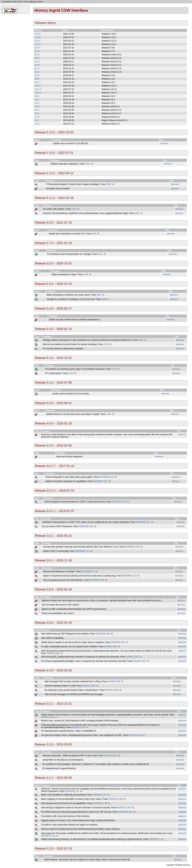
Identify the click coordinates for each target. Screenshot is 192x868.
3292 (137, 213)
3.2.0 (37, 124)
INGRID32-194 (48, 836)
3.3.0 (37, 117)
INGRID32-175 (72, 791)
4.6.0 (37, 79)
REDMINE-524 (118, 642)
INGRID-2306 (89, 686)
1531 (106, 344)
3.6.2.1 (38, 93)
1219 (114, 369)
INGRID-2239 (47, 717)
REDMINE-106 (97, 580)
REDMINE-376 (119, 502)
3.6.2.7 (38, 86)
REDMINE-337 (143, 522)
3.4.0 (37, 110)
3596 (109, 184)
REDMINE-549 (103, 634)
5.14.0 (37, 34)
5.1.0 (37, 72)
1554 (141, 340)
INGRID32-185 (115, 799)
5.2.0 (37, 68)
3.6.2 (37, 96)
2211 (100, 254)
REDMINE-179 (130, 576)
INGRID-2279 (78, 727)
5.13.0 (37, 37)
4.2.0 (37, 82)
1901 (99, 295)
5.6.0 (37, 55)
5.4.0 (37, 61)
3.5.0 (37, 106)
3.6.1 (37, 100)
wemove (164, 143)
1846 (86, 274)
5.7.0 (37, 51)
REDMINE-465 (107, 477)
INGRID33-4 (155, 839)
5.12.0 (37, 41)
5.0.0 (37, 75)
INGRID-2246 (135, 735)
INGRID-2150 (110, 755)
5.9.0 (37, 48)
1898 (104, 299)
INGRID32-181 (125, 812)
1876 (94, 234)
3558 (88, 164)
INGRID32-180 (124, 807)
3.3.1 (37, 113)
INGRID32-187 (99, 795)
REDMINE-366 (86, 526)
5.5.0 (37, 58)
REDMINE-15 (88, 571)
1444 (74, 209)
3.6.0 (37, 103)
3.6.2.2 (38, 89)
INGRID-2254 (112, 690)
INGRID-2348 (53, 653)
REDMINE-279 (132, 547)
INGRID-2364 (111, 646)
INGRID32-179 (100, 803)
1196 (109, 414)
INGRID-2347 (132, 657)
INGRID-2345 (114, 681)
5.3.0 (37, 65)
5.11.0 (37, 44)
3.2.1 (37, 120)
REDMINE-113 (100, 481)
